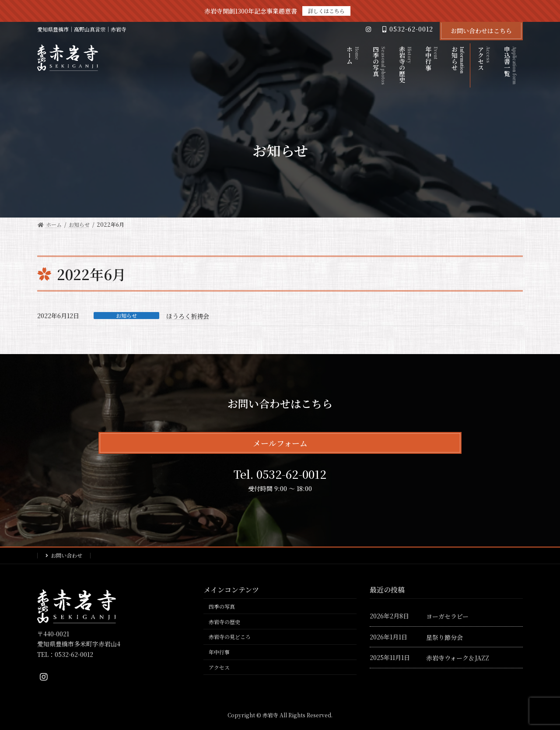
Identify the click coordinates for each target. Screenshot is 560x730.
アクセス (219, 667)
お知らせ (126, 316)
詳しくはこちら (326, 11)
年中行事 (219, 652)
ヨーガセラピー (447, 616)
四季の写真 (222, 606)
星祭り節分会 (444, 637)
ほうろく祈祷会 (188, 316)
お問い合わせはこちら (481, 31)
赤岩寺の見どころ (230, 637)
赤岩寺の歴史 (224, 621)
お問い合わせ (66, 555)
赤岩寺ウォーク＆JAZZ (458, 658)
